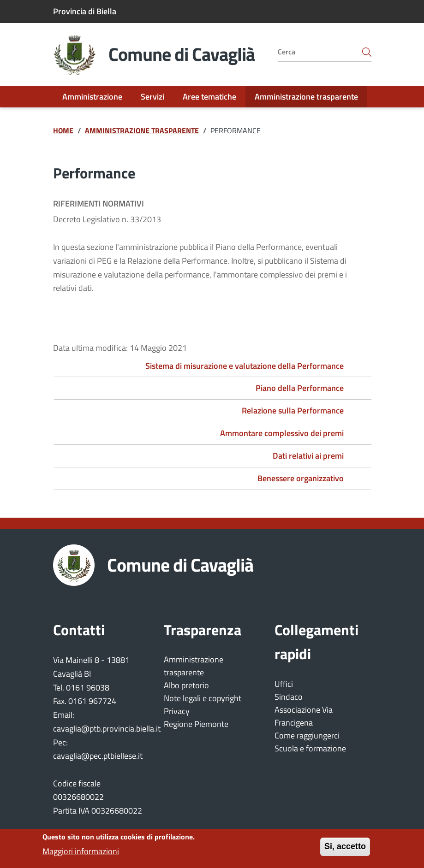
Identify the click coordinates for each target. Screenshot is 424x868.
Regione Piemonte (196, 724)
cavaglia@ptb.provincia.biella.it (107, 729)
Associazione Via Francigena (304, 716)
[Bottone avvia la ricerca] (367, 52)
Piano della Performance (300, 388)
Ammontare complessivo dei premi (282, 433)
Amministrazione (92, 97)
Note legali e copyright (203, 698)
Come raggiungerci (307, 735)
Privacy (177, 711)
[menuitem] (92, 97)
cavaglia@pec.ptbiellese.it (98, 756)
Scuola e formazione (310, 748)
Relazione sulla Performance (293, 410)
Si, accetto (345, 850)
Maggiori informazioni (81, 855)
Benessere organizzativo (301, 478)
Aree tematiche (209, 97)
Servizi (152, 97)
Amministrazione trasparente (306, 97)
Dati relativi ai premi (308, 456)
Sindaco (289, 697)
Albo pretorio (186, 685)
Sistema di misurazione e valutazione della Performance (245, 366)
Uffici (284, 684)
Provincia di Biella (85, 11)
